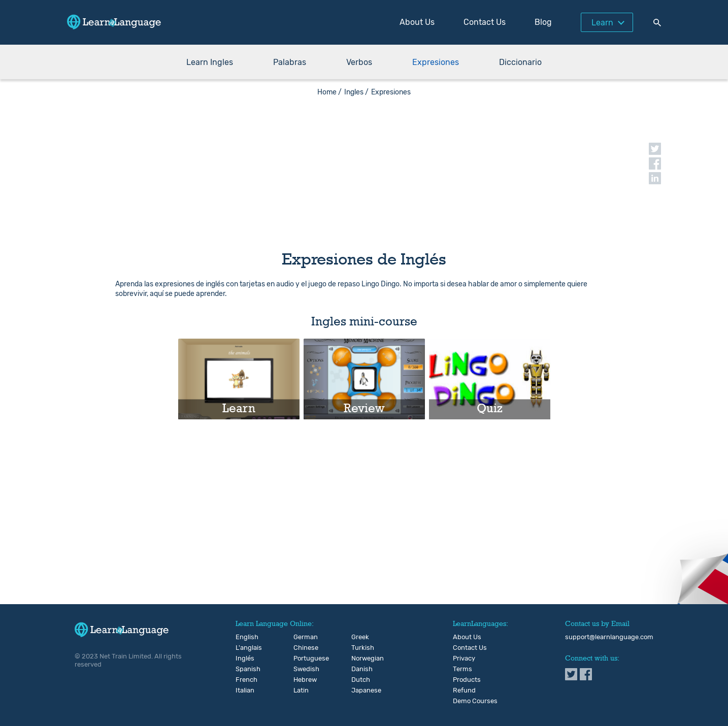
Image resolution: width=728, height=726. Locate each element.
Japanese (360, 690)
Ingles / (356, 92)
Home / (329, 92)
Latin (301, 690)
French (244, 680)
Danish (360, 669)
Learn (602, 23)
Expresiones (436, 62)
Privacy (464, 658)
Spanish (244, 669)
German (302, 637)
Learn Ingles (210, 62)
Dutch (360, 680)
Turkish (360, 648)
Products (467, 680)
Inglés (244, 658)
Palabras (290, 62)
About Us (417, 22)
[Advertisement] (364, 168)
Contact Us (485, 22)
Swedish (302, 669)
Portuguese (302, 658)
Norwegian (360, 658)
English (244, 637)
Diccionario (520, 62)
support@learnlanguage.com (609, 637)
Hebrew (302, 680)
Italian (244, 690)
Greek (360, 637)
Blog (543, 22)
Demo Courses (475, 701)
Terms (462, 669)
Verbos (359, 62)
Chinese (302, 648)
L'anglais (244, 648)
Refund (464, 690)
